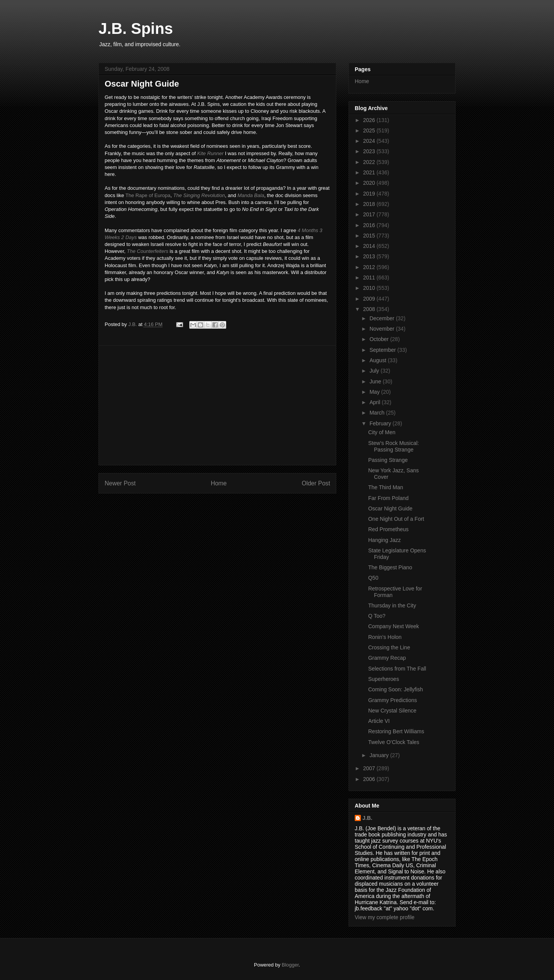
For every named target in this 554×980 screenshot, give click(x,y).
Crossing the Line (389, 647)
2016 (370, 225)
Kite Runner (210, 153)
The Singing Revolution (199, 195)
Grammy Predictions (393, 700)
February (381, 423)
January (380, 755)
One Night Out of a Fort (396, 519)
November (382, 329)
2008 (370, 309)
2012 (370, 267)
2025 (370, 130)
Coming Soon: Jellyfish (395, 689)
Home (219, 483)
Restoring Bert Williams (396, 731)
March (378, 413)
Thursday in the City (392, 605)
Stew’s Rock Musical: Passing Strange (394, 446)
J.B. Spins (136, 28)
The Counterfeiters (148, 251)
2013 (370, 256)
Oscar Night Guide (390, 508)
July (375, 371)
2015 (370, 236)
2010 (370, 288)
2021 (370, 172)
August (378, 360)
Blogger (290, 965)
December (382, 318)
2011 (370, 278)
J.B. (367, 818)
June (376, 381)
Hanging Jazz (385, 540)
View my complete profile (385, 917)
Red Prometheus (388, 529)
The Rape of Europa (148, 195)
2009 (370, 299)
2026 (370, 120)
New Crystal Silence (392, 711)
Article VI (379, 721)
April (375, 402)
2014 (370, 246)
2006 (370, 779)
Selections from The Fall (397, 669)
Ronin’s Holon (385, 637)
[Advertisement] (217, 405)
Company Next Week (394, 626)
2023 (370, 151)
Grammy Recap (387, 658)
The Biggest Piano (390, 567)
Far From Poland (388, 498)
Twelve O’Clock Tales (394, 742)
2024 (370, 141)
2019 (370, 194)
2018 (370, 204)
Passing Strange (388, 460)
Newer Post (120, 483)
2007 (370, 768)
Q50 (373, 578)
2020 (370, 183)
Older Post (316, 483)
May (375, 392)
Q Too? (377, 616)
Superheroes (384, 679)
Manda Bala (251, 195)
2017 (370, 214)
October (380, 339)
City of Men (382, 432)
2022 (370, 162)
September (383, 350)
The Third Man (386, 487)
